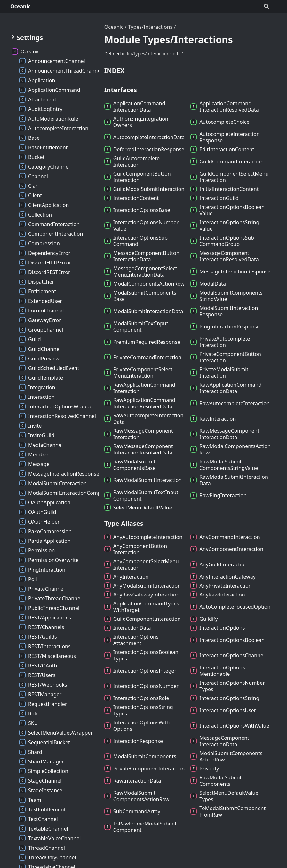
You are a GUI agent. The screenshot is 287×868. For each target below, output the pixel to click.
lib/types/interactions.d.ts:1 (156, 54)
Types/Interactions (150, 27)
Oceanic (20, 6)
